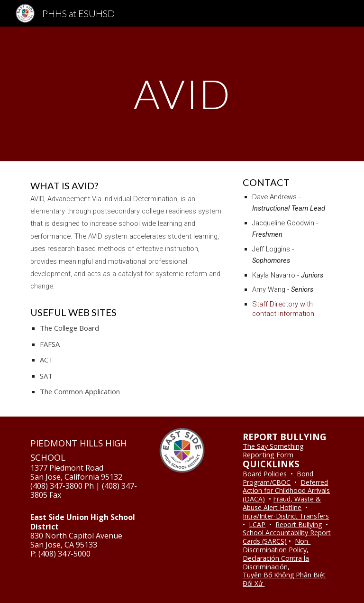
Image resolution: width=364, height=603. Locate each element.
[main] (182, 94)
